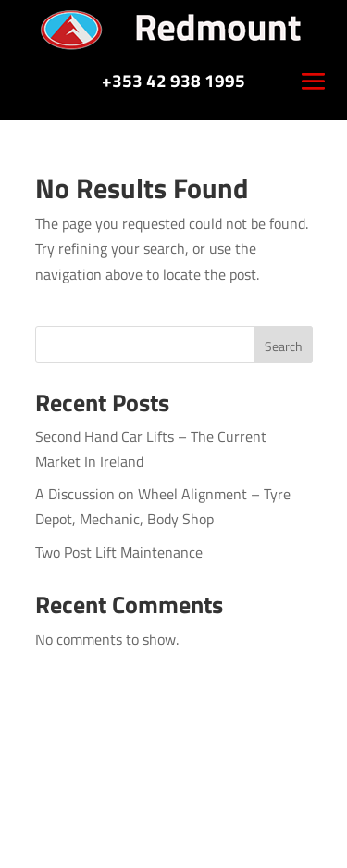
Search (284, 346)
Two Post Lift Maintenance (119, 552)
